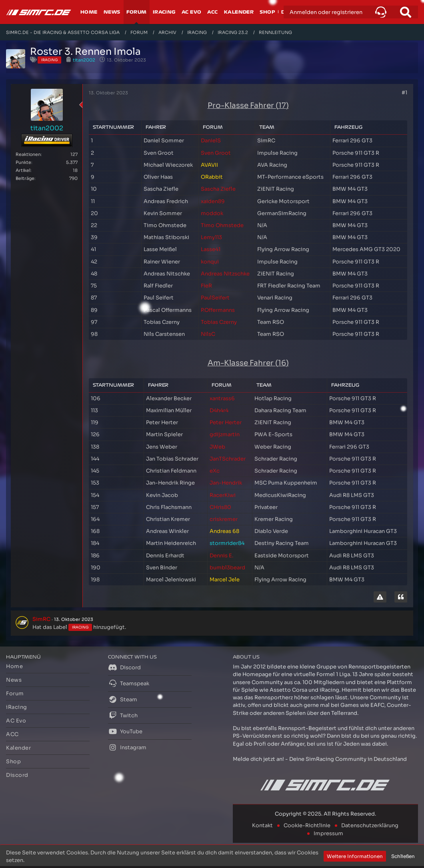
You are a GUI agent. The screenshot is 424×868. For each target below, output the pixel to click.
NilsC (208, 334)
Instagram (127, 747)
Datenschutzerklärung (370, 825)
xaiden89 (213, 201)
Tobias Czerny (219, 322)
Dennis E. (221, 556)
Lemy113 (211, 237)
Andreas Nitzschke (225, 274)
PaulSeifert (215, 298)
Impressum (328, 833)
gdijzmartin (225, 434)
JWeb (217, 447)
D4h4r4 (219, 410)
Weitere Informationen (355, 856)
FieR (206, 286)
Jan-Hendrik (226, 483)
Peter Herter (226, 422)
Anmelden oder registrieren (326, 12)
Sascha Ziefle (218, 189)
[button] (381, 12)
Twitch (123, 715)
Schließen (403, 856)
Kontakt (262, 825)
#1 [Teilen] (404, 93)
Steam (123, 699)
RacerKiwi (223, 495)
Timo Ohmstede (222, 225)
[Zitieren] (401, 597)
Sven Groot (216, 153)
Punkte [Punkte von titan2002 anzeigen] (23, 162)
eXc (215, 471)
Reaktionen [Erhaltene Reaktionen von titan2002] (28, 154)
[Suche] (406, 12)
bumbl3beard (227, 568)
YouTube (125, 731)
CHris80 (220, 507)
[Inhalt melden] (380, 597)
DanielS (211, 141)
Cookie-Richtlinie (307, 825)
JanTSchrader (228, 459)
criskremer (224, 519)
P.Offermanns (218, 310)
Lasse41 (211, 249)
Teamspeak (129, 683)
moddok (212, 213)
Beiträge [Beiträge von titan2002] (25, 178)
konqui (210, 262)
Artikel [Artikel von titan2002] (23, 170)
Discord (124, 667)
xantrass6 (222, 398)
